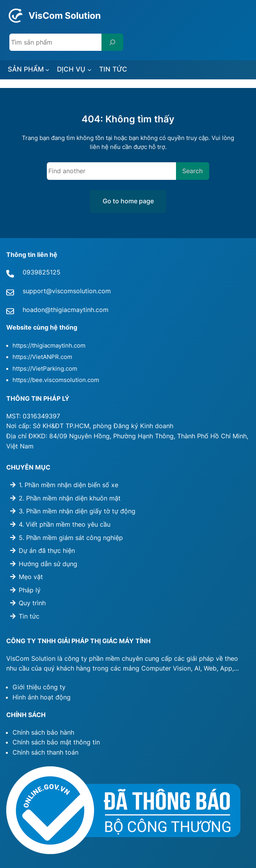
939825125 (44, 272)
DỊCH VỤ (71, 69)
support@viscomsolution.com (67, 291)
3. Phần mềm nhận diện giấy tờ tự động (77, 511)
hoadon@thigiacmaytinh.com (66, 310)
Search (193, 171)
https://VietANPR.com (42, 357)
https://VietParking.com (45, 369)
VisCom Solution (65, 15)
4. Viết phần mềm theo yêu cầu (65, 524)
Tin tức (29, 616)
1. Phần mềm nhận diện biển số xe (68, 485)
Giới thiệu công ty (39, 687)
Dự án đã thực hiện (47, 551)
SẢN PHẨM (26, 69)
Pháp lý (30, 590)
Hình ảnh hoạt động (42, 697)
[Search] (112, 42)
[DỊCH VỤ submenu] (89, 70)
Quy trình (32, 603)
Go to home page (128, 201)
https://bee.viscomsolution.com (56, 380)
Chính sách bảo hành (43, 732)
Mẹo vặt (31, 577)
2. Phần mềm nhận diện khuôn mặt (70, 498)
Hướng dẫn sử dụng (48, 564)
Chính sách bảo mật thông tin (56, 742)
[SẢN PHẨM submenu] (47, 70)
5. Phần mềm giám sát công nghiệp (71, 538)
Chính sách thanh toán (45, 752)
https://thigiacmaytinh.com (49, 346)
